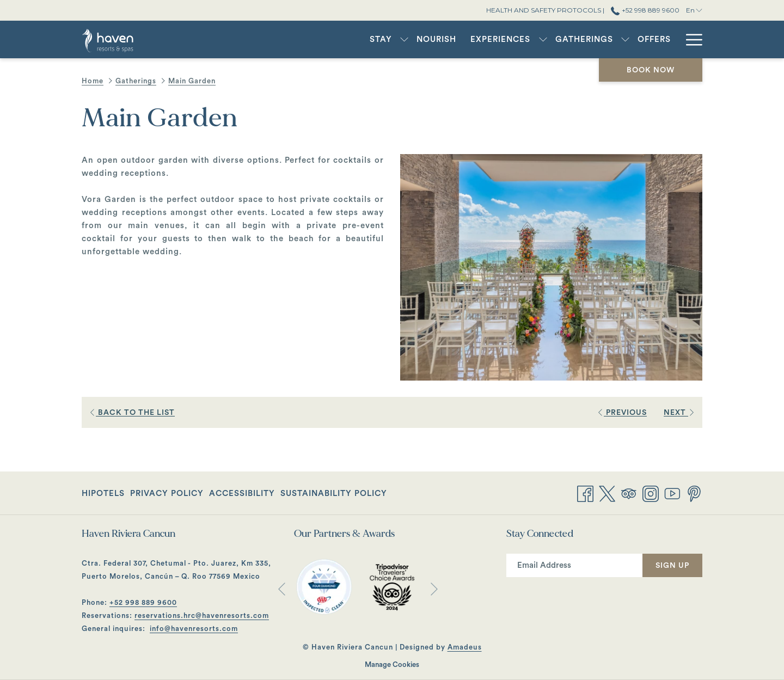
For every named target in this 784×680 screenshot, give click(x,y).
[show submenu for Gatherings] (625, 39)
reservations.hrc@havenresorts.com (202, 615)
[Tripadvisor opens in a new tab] (629, 493)
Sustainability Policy (334, 494)
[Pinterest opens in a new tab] (694, 493)
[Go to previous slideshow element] (282, 589)
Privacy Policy (167, 494)
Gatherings (136, 81)
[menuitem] (105, 494)
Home (93, 81)
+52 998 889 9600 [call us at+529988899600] (645, 10)
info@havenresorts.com (194, 629)
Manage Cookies (392, 664)
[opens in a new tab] (324, 587)
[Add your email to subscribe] (574, 565)
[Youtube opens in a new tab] (672, 493)
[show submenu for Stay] (404, 39)
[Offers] (654, 39)
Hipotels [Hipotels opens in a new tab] (103, 496)
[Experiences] (500, 39)
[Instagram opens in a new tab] (651, 493)
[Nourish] (436, 39)
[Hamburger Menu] (690, 39)
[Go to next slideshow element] (434, 589)
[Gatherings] (584, 39)
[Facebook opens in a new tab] (585, 493)
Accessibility (242, 494)
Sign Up (672, 566)
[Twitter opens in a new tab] (607, 493)
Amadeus (465, 647)
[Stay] (381, 39)
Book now (651, 70)
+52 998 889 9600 (143, 602)
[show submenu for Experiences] (543, 39)
